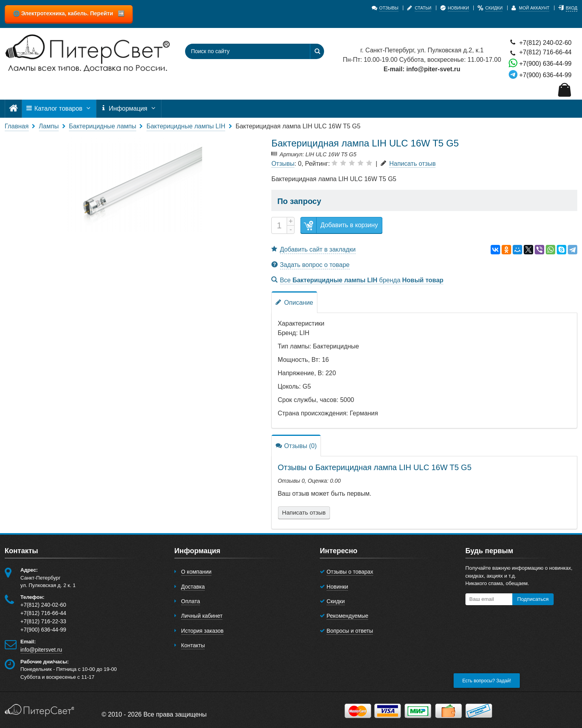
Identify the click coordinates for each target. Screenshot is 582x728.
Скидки (335, 601)
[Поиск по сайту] (243, 51)
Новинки (337, 587)
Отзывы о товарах (350, 572)
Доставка (193, 587)
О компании (196, 572)
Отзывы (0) (296, 446)
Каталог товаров (59, 109)
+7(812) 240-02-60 (540, 42)
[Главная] (13, 108)
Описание (294, 302)
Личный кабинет (202, 616)
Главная (17, 126)
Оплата (191, 601)
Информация (129, 109)
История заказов (202, 631)
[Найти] (317, 51)
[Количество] (279, 225)
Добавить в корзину (339, 225)
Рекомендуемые (347, 616)
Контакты (193, 645)
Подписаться (533, 599)
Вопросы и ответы (350, 631)
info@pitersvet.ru (41, 650)
